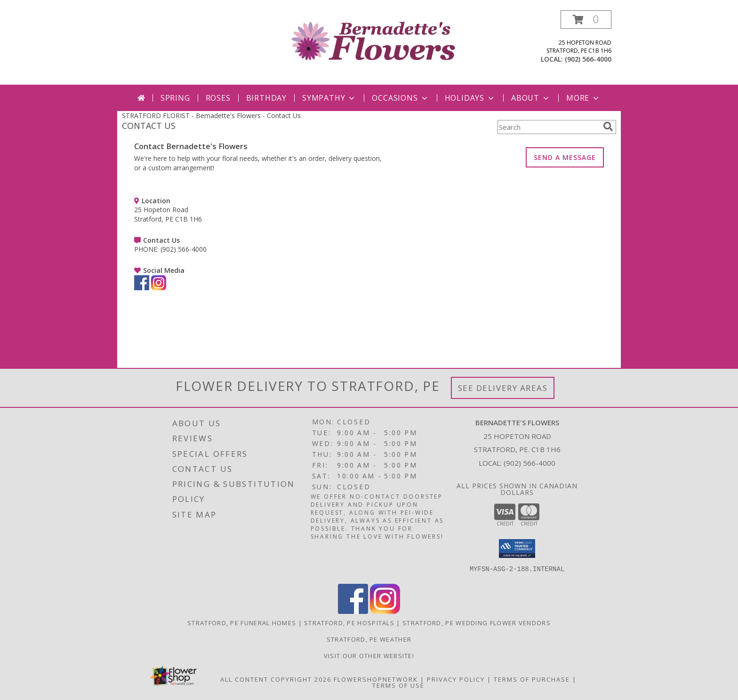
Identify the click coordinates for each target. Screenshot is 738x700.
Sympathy (329, 98)
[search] (608, 127)
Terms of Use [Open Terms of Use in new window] (398, 685)
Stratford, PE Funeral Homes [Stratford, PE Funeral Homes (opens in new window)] (242, 623)
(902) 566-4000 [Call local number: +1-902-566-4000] (588, 59)
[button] (586, 20)
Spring (175, 98)
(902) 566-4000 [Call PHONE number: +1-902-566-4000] (184, 249)
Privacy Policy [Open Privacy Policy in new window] (456, 679)
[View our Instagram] (159, 288)
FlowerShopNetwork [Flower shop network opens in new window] (376, 679)
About (531, 98)
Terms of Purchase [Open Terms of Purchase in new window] (532, 679)
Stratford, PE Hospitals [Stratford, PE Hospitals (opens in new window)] (349, 623)
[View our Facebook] (142, 288)
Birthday (266, 98)
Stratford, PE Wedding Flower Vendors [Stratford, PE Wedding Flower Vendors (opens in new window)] (477, 623)
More (583, 98)
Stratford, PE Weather (369, 639)
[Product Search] (548, 127)
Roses (218, 98)
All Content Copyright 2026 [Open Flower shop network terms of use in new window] (276, 679)
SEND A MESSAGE (565, 157)
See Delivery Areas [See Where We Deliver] (503, 388)
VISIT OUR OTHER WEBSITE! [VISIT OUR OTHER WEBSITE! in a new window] (369, 656)
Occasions (400, 98)
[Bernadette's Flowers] (373, 40)
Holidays (470, 98)
